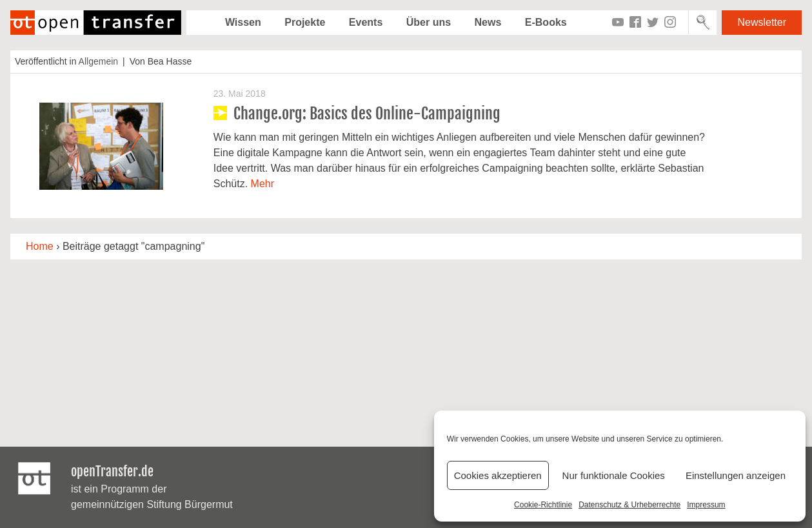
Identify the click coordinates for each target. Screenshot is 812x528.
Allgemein (98, 61)
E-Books (546, 22)
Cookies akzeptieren (498, 475)
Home (40, 246)
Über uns (429, 22)
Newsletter (762, 22)
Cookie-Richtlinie (543, 505)
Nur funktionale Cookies (614, 475)
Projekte (305, 22)
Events (366, 22)
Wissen (243, 22)
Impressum (706, 505)
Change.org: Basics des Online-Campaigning (367, 114)
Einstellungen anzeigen (736, 475)
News (488, 22)
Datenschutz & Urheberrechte (629, 505)
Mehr (262, 184)
